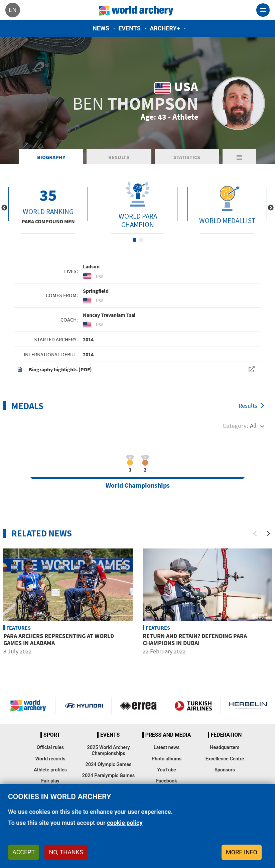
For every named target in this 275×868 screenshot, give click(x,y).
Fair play (50, 781)
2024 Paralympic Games (109, 776)
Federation (226, 735)
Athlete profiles (50, 770)
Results (119, 157)
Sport (52, 735)
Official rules (50, 748)
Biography (51, 157)
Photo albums (167, 759)
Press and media (168, 735)
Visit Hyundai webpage (84, 706)
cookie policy (125, 823)
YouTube (167, 770)
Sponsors (225, 770)
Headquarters (225, 748)
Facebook (167, 781)
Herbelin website (248, 706)
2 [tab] (141, 240)
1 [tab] (134, 240)
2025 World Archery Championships (109, 750)
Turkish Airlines (193, 706)
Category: (235, 425)
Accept (24, 852)
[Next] (268, 533)
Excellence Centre (225, 759)
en (13, 10)
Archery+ (165, 28)
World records (50, 759)
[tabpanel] (48, 204)
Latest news (167, 748)
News (101, 28)
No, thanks (66, 852)
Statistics (187, 157)
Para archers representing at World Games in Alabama (59, 640)
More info (242, 852)
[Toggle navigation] (263, 10)
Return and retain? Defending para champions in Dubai (195, 640)
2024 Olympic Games (109, 765)
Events (129, 28)
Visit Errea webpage (139, 706)
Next (271, 208)
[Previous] (255, 533)
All (253, 425)
